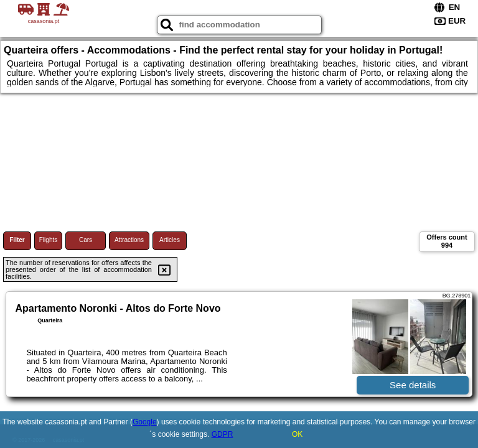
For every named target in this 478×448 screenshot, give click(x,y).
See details (413, 385)
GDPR (223, 434)
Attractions (129, 240)
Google (145, 422)
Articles (170, 240)
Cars (86, 240)
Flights (48, 240)
